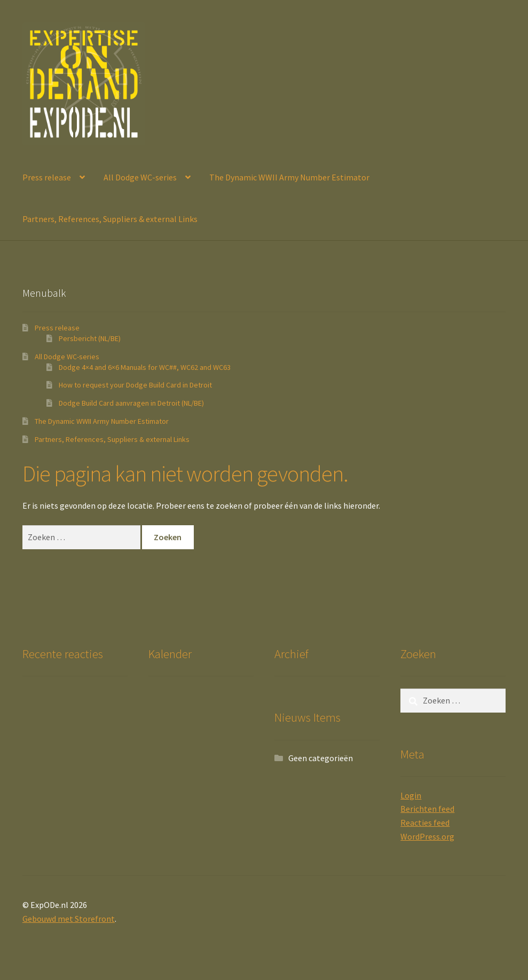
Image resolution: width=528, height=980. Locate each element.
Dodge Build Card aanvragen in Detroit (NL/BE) (131, 403)
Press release (47, 177)
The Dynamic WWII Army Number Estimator (289, 177)
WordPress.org (427, 836)
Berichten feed (427, 809)
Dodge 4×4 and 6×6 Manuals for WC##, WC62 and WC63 (145, 367)
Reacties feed (425, 823)
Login (411, 795)
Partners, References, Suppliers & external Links (110, 219)
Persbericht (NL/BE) (90, 338)
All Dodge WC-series (140, 177)
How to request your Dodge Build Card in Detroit (135, 385)
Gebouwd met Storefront (69, 919)
